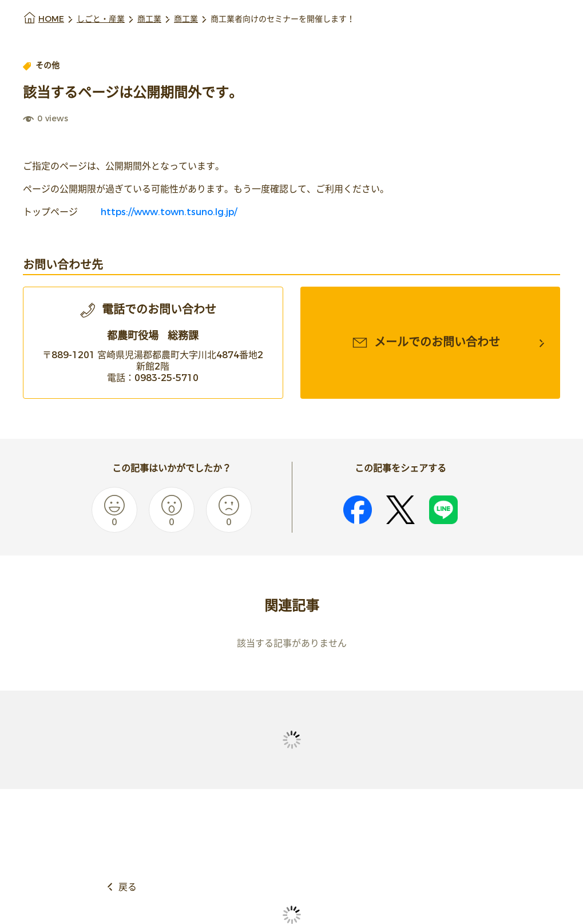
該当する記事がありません (292, 643)
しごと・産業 (101, 19)
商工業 (149, 19)
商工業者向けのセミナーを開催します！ (283, 19)
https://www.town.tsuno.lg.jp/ (168, 212)
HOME (51, 19)
